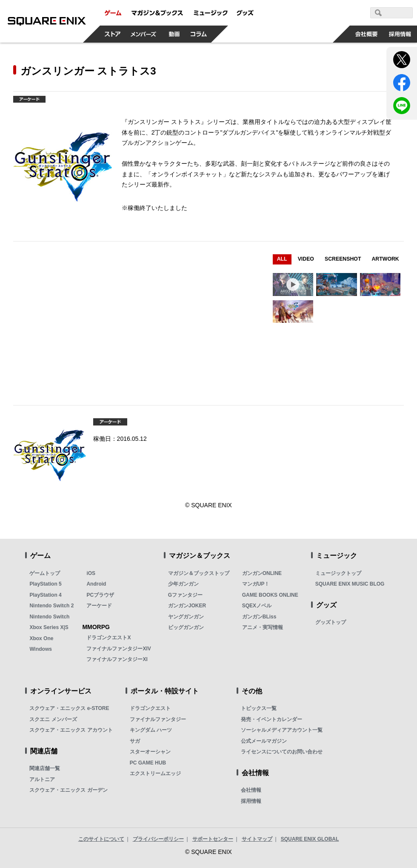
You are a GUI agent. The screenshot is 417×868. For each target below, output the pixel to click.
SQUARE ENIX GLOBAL (310, 839)
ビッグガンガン (186, 627)
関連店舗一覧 (45, 768)
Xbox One (41, 638)
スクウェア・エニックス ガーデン (68, 790)
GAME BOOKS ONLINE (270, 595)
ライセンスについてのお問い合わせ (282, 752)
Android (96, 584)
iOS (91, 573)
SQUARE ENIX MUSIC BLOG (350, 584)
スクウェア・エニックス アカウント (71, 730)
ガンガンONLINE (262, 573)
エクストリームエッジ (155, 773)
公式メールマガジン (264, 741)
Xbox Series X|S (49, 627)
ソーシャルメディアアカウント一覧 (282, 730)
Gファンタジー (185, 595)
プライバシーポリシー (158, 839)
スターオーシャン (150, 752)
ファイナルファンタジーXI (117, 659)
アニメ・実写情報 (263, 627)
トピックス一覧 (259, 708)
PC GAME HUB (148, 763)
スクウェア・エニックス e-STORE (69, 708)
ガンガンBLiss (259, 617)
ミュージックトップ (338, 573)
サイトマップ (257, 839)
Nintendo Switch (49, 617)
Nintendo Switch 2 (51, 606)
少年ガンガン (183, 584)
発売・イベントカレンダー (271, 719)
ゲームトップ (45, 573)
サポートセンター (213, 839)
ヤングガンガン (186, 617)
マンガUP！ (256, 584)
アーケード (99, 606)
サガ (135, 741)
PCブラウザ (100, 595)
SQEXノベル (257, 606)
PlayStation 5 (45, 584)
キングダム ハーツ (151, 730)
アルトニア (42, 779)
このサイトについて (101, 839)
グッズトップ (331, 622)
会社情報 (251, 790)
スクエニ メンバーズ (53, 719)
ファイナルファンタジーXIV (119, 649)
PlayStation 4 (45, 595)
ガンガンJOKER (187, 606)
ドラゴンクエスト (150, 708)
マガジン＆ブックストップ (199, 573)
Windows (41, 649)
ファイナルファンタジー (158, 719)
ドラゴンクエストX (109, 638)
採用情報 (251, 801)
